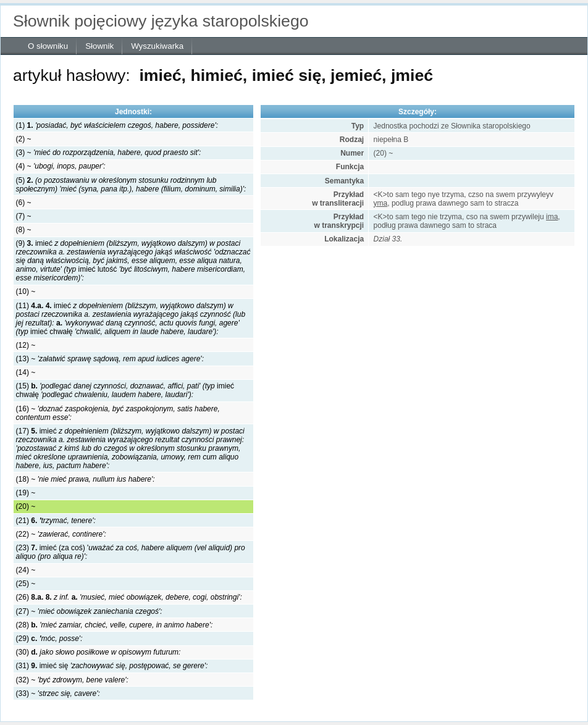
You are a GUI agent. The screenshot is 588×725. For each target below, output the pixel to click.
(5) (131, 185)
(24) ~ (26, 570)
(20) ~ (26, 506)
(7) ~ (24, 216)
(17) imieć (130, 448)
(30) (99, 652)
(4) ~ (61, 166)
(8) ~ (24, 230)
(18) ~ (86, 479)
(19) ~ (26, 493)
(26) (129, 597)
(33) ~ (58, 694)
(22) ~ (61, 534)
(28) (115, 625)
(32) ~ (72, 680)
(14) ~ (26, 372)
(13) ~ (110, 359)
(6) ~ (24, 203)
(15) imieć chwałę (125, 390)
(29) (49, 639)
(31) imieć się (112, 666)
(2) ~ (24, 139)
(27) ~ (89, 611)
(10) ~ (26, 291)
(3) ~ (109, 153)
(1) (117, 125)
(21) (56, 521)
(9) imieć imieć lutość (133, 261)
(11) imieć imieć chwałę (131, 319)
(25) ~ (26, 584)
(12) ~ (26, 345)
